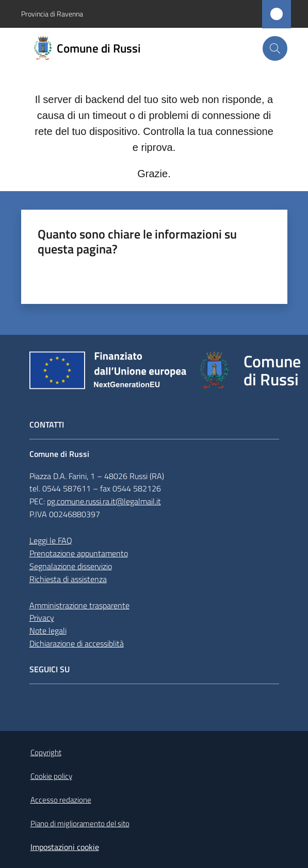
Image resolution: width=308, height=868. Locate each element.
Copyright (46, 752)
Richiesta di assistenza (68, 579)
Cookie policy (51, 776)
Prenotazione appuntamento (79, 553)
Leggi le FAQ (51, 540)
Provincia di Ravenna (52, 14)
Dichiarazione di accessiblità (77, 643)
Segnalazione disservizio (71, 566)
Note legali (48, 631)
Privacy (42, 618)
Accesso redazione (61, 800)
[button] (275, 48)
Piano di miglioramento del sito (80, 823)
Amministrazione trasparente (79, 605)
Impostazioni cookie (65, 847)
